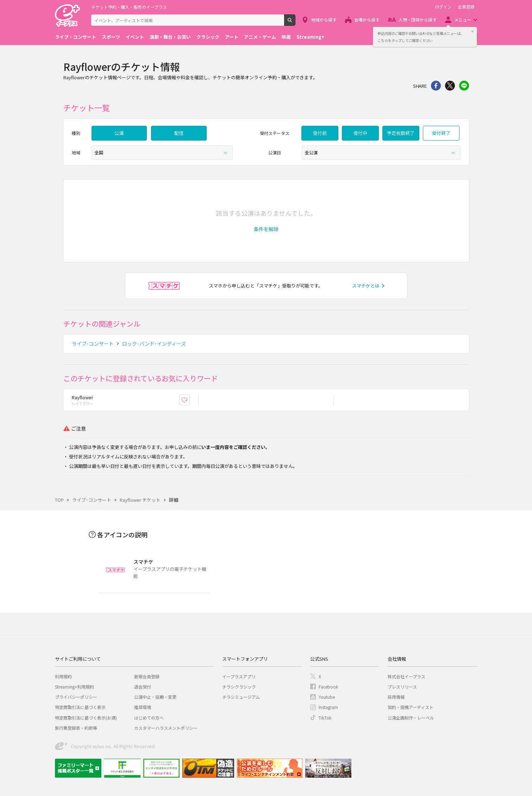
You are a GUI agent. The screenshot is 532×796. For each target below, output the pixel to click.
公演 (119, 133)
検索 (295, 23)
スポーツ (111, 37)
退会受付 (143, 687)
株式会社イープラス (406, 676)
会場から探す (367, 20)
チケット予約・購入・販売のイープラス (129, 7)
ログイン (443, 7)
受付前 (320, 133)
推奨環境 (143, 707)
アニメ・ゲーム (260, 37)
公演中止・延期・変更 (155, 697)
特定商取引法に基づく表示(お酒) (86, 718)
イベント (135, 37)
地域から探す (324, 20)
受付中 (360, 133)
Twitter (450, 86)
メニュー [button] (463, 20)
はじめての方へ (149, 718)
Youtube (327, 697)
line (464, 86)
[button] (266, 229)
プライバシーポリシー (76, 697)
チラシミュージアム (241, 697)
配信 (179, 133)
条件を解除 (266, 229)
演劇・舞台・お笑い (170, 37)
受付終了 (441, 133)
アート (232, 37)
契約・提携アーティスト (411, 707)
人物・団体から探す (418, 20)
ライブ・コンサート (76, 37)
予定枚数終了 (401, 133)
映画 (286, 37)
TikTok (325, 718)
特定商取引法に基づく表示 (80, 707)
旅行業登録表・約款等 (76, 728)
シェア (436, 86)
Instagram (328, 707)
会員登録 (466, 7)
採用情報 (396, 697)
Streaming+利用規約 (74, 687)
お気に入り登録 (190, 400)
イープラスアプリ (239, 676)
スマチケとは (366, 286)
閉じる (472, 31)
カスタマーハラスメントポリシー (166, 728)
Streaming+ (311, 37)
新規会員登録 (147, 676)
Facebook (328, 687)
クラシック (208, 37)
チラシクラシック (239, 687)
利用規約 (63, 676)
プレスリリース (402, 687)
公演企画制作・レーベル (411, 718)
